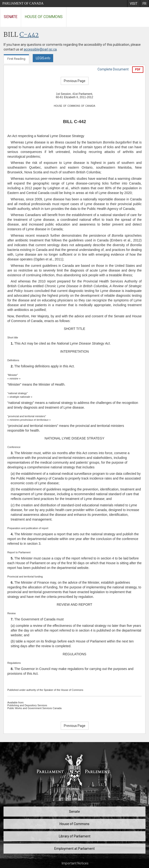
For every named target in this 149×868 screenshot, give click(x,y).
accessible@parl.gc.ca (40, 49)
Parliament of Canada (23, 3)
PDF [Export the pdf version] (138, 69)
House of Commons (44, 17)
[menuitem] (134, 4)
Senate (11, 17)
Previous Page (75, 81)
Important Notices (75, 863)
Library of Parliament (75, 836)
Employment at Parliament (74, 849)
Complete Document (113, 69)
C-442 (29, 35)
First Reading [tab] (16, 59)
